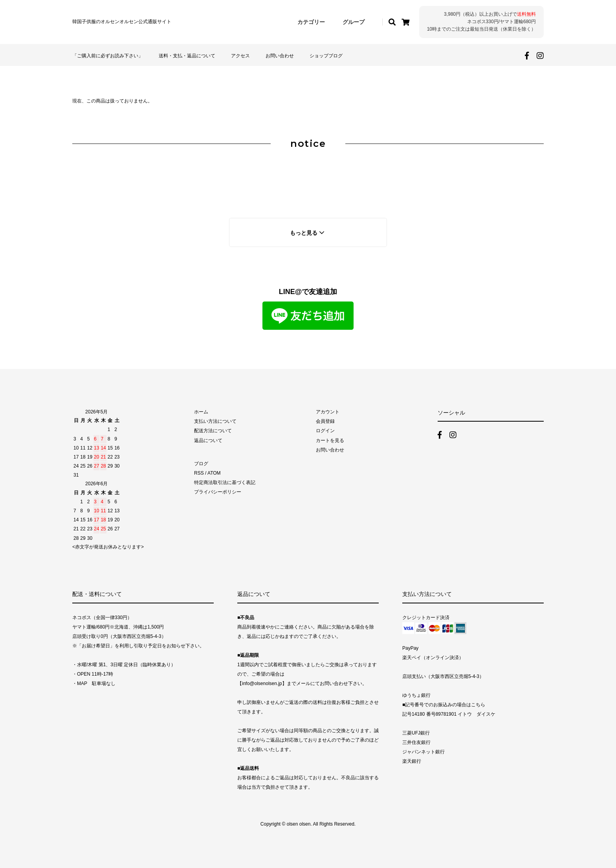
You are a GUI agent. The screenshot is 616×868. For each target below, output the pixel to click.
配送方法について (213, 431)
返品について (208, 440)
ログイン (325, 431)
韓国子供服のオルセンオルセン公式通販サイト (122, 22)
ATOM (214, 473)
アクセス (240, 56)
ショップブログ (326, 56)
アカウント (328, 412)
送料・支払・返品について (187, 56)
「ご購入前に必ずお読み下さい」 (108, 56)
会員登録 (325, 421)
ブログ (201, 464)
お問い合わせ (280, 56)
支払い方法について (215, 421)
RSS (199, 473)
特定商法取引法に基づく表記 (225, 482)
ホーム (201, 412)
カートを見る (330, 440)
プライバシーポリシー (218, 492)
